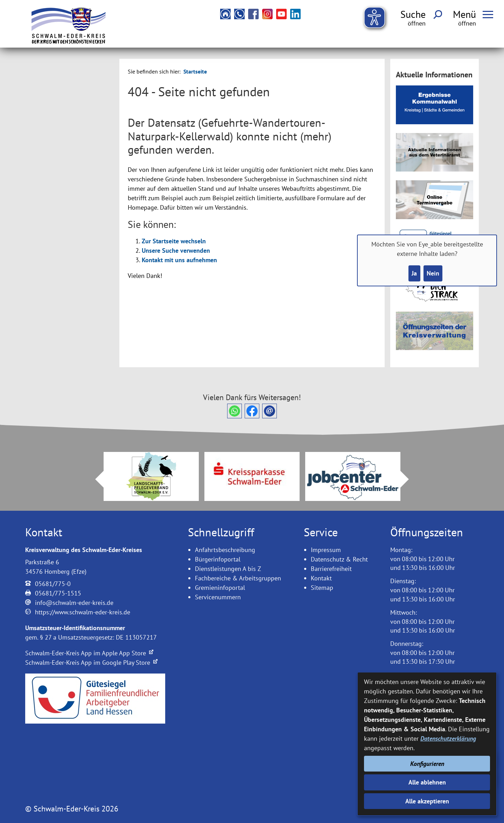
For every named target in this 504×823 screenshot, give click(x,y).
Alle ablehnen (427, 782)
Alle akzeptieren (427, 801)
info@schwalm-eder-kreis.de (74, 603)
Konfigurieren (427, 764)
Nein (433, 273)
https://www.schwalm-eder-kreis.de (83, 612)
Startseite (195, 71)
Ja (414, 273)
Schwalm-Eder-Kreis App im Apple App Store (89, 653)
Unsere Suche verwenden (176, 250)
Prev (95, 479)
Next (409, 479)
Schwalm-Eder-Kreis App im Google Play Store (91, 662)
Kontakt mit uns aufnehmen (179, 260)
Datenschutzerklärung (448, 738)
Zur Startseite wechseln (174, 241)
